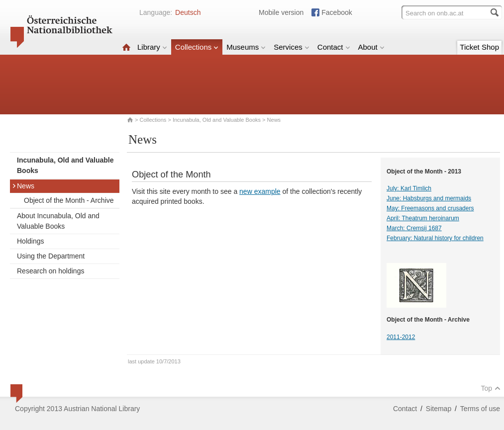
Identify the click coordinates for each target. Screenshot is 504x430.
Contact (334, 47)
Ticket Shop (479, 47)
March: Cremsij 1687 (414, 228)
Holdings (30, 241)
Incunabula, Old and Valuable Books (217, 120)
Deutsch (188, 12)
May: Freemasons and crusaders (430, 208)
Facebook (337, 12)
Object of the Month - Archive (69, 200)
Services (292, 47)
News (23, 186)
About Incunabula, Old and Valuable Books (58, 221)
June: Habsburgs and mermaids (429, 198)
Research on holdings (50, 271)
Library (152, 47)
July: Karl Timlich (409, 188)
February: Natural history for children (435, 238)
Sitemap (439, 409)
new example (260, 191)
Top (491, 388)
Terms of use (480, 409)
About (371, 47)
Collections (197, 47)
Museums (246, 47)
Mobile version (281, 12)
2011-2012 (401, 337)
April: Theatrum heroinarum (423, 218)
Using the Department (51, 256)
